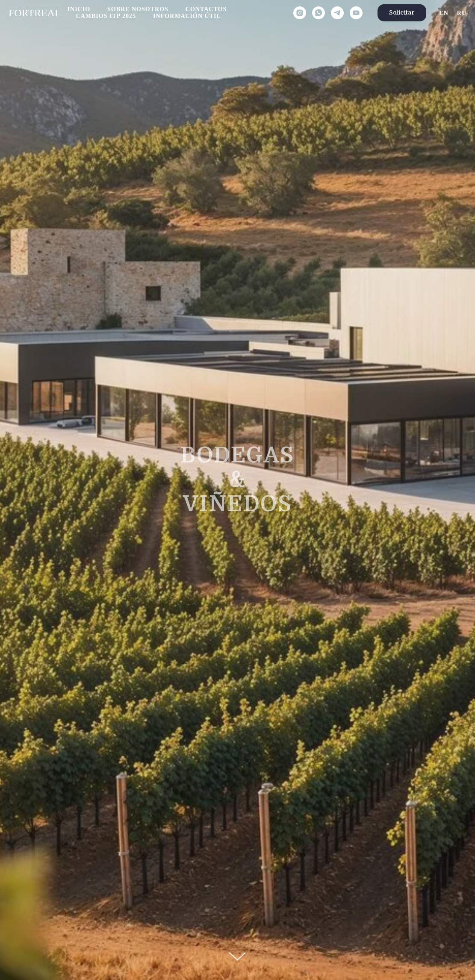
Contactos (206, 9)
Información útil (187, 16)
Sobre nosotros (138, 9)
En (444, 13)
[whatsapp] (319, 13)
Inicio (79, 9)
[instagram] (300, 13)
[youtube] (356, 13)
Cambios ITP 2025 (106, 16)
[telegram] (337, 13)
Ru (462, 13)
